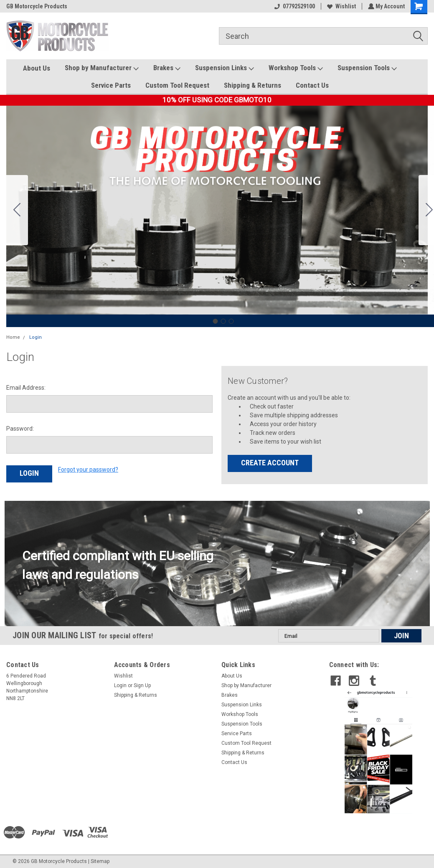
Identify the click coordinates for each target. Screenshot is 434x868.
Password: (20, 429)
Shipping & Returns (253, 85)
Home (13, 337)
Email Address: (26, 388)
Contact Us (312, 85)
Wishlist (341, 6)
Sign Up (142, 684)
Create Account (270, 463)
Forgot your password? (88, 470)
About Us (37, 68)
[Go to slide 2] (223, 321)
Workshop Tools (296, 68)
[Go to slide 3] (17, 210)
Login (36, 337)
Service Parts (111, 85)
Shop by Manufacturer (102, 68)
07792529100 (294, 6)
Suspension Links (225, 68)
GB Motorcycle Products (37, 6)
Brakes (167, 68)
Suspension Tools (367, 68)
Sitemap (100, 860)
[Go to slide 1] (215, 321)
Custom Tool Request (177, 85)
